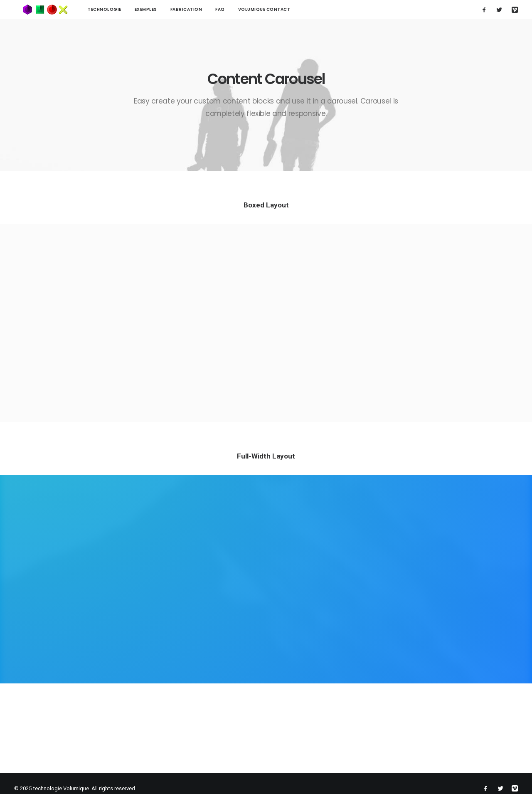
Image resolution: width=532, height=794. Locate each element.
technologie (88, 9)
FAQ (203, 9)
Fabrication (170, 9)
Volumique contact (248, 9)
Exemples (129, 9)
